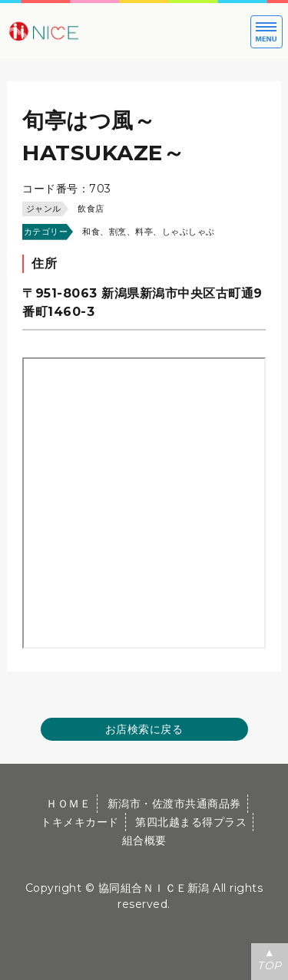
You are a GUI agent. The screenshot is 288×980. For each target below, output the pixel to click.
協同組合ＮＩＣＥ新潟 (154, 888)
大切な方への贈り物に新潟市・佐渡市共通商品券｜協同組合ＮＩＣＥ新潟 (92, 31)
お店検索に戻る (144, 729)
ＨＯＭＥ (68, 804)
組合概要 (144, 840)
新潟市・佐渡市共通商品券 (174, 804)
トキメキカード (80, 822)
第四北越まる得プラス (191, 822)
